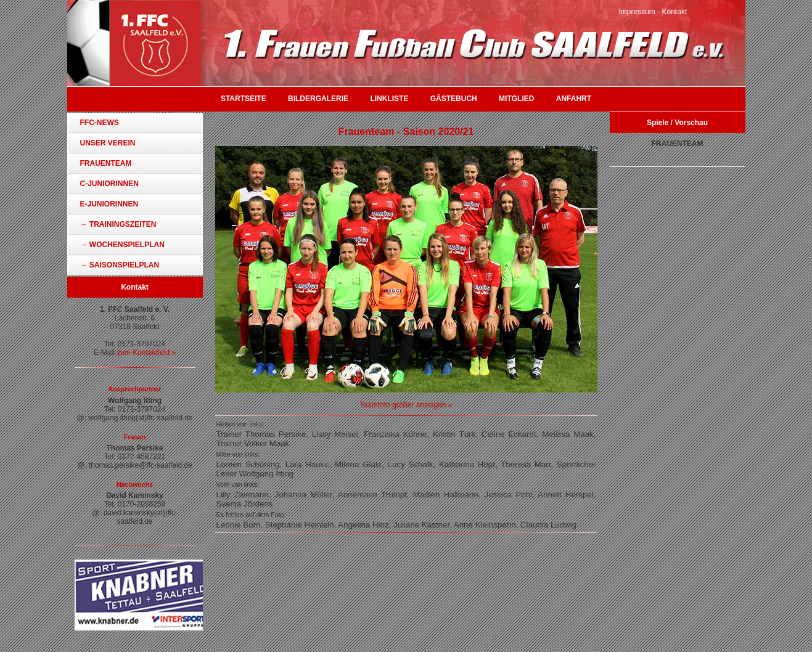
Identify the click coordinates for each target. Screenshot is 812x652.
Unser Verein (108, 143)
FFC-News (100, 123)
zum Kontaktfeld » (146, 352)
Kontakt (675, 12)
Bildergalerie (318, 99)
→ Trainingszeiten (118, 224)
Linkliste (389, 99)
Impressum (637, 12)
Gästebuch (454, 99)
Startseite (244, 99)
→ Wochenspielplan (122, 245)
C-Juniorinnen (109, 184)
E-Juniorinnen (109, 204)
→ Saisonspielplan (120, 265)
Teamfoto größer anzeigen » (406, 405)
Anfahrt (574, 99)
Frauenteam (106, 163)
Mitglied (516, 99)
